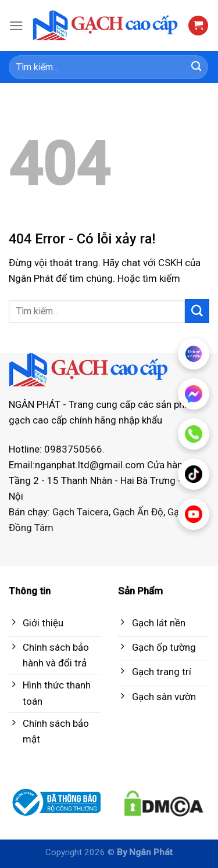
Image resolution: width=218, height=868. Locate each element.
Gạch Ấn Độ (138, 512)
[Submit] (196, 67)
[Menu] (16, 26)
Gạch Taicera (81, 512)
